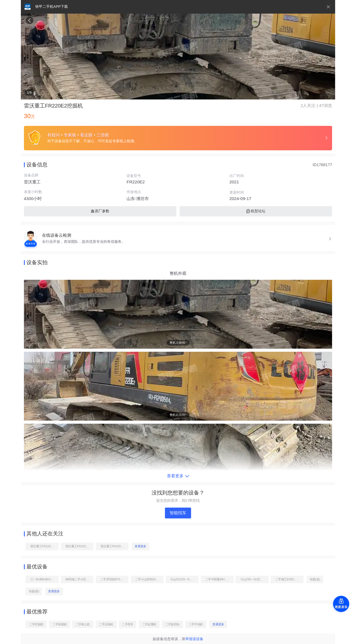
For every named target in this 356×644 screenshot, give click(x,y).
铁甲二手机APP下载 (52, 7)
